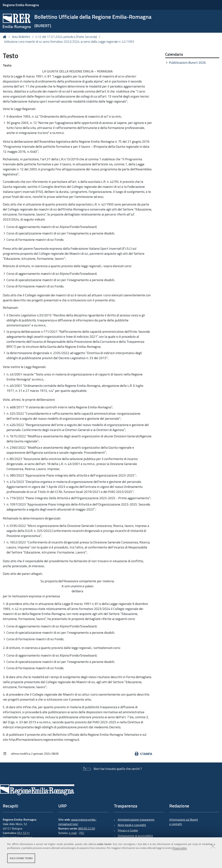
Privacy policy (180, 848)
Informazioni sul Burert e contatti (184, 822)
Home (5, 37)
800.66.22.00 (87, 828)
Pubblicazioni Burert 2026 (187, 63)
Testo (7, 65)
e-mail (73, 833)
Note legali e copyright (132, 825)
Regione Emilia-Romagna (21, 5)
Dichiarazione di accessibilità (135, 836)
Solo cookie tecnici (21, 858)
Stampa (143, 754)
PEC (82, 833)
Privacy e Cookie (128, 830)
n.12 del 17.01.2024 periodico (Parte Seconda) (66, 37)
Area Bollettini (21, 37)
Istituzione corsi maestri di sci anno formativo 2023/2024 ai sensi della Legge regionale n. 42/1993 (69, 42)
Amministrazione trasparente (136, 820)
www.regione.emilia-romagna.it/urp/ (77, 822)
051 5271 (23, 833)
